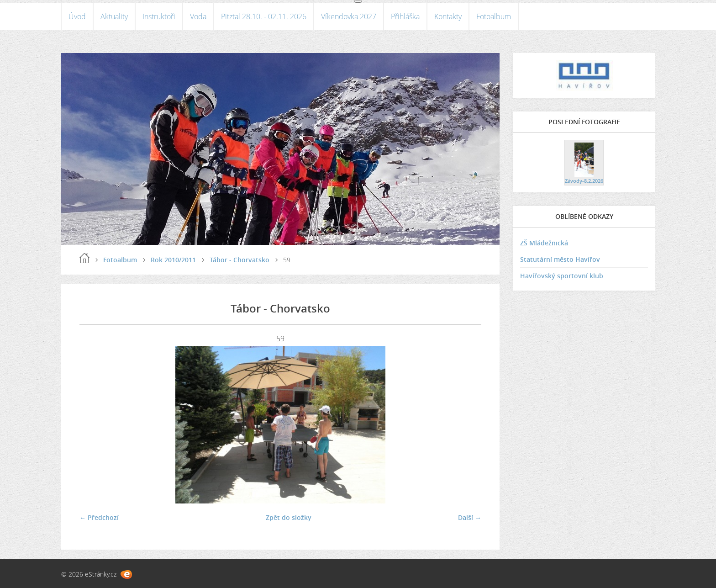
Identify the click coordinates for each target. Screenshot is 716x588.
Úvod (77, 16)
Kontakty (448, 16)
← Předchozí (99, 517)
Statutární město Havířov (560, 259)
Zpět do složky (289, 517)
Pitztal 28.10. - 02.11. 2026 (264, 16)
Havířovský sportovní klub (562, 276)
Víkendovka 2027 (349, 16)
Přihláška (405, 16)
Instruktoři (159, 16)
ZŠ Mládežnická (544, 243)
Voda (198, 16)
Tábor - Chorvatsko (240, 260)
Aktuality (114, 16)
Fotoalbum (494, 16)
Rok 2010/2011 (173, 260)
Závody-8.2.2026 (584, 181)
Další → (470, 517)
